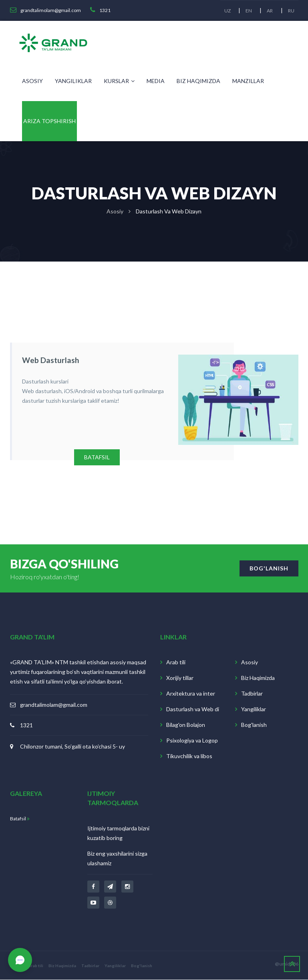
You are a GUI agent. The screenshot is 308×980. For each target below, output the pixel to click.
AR (270, 11)
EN (248, 11)
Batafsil (20, 819)
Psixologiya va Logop (192, 741)
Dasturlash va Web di (193, 709)
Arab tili (176, 662)
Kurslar (119, 81)
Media (156, 81)
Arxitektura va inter (191, 694)
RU (291, 11)
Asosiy (32, 81)
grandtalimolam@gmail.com (54, 705)
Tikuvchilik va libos (189, 756)
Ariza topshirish (49, 121)
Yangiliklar (73, 81)
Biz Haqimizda (198, 81)
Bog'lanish (254, 725)
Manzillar (248, 81)
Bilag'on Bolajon (186, 725)
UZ (227, 11)
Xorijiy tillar (180, 678)
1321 (26, 725)
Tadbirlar (252, 694)
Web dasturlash (49, 359)
